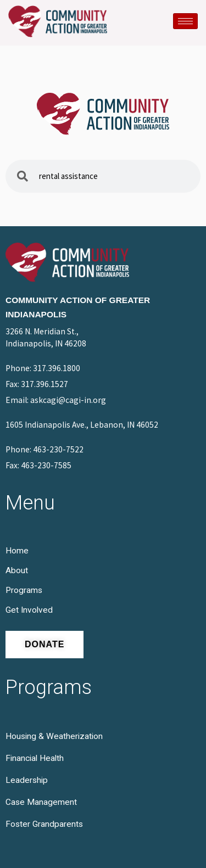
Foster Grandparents (44, 824)
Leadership (27, 780)
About (17, 570)
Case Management (41, 802)
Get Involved (29, 610)
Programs (24, 590)
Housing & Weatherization (54, 736)
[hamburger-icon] (185, 21)
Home (17, 551)
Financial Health (35, 758)
